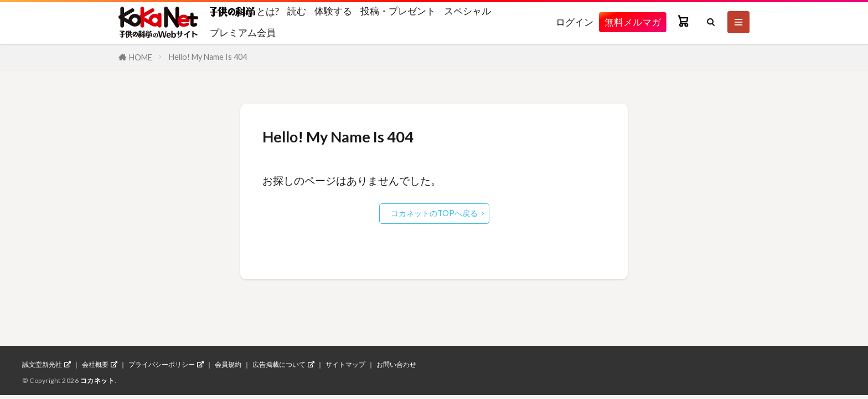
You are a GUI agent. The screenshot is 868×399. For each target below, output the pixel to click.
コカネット (98, 380)
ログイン (575, 22)
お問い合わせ (396, 365)
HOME (141, 57)
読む (297, 11)
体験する (333, 11)
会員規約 (228, 365)
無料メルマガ (633, 22)
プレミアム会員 (243, 32)
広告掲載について (279, 365)
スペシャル (467, 11)
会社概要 (95, 365)
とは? (244, 11)
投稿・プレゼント (398, 11)
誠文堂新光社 (42, 365)
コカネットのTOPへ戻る (434, 213)
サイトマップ (345, 365)
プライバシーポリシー (162, 365)
